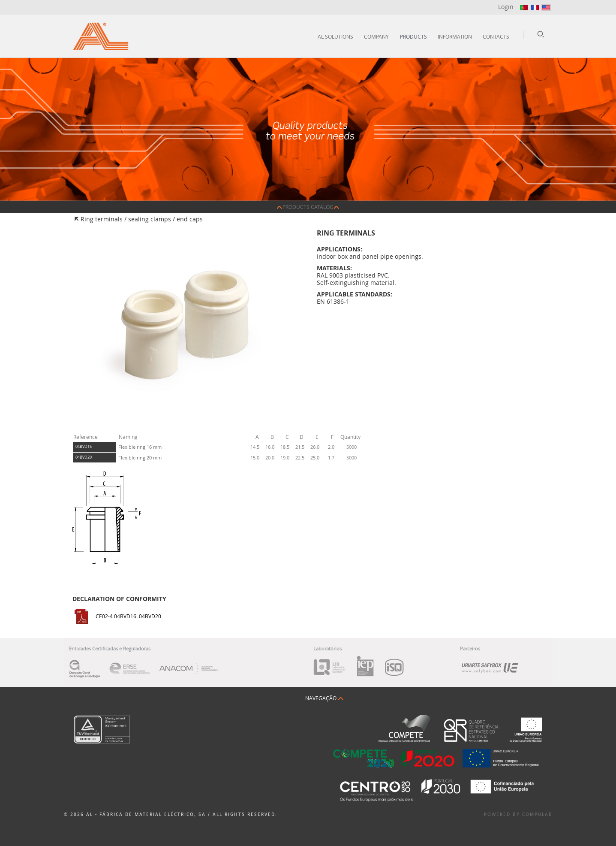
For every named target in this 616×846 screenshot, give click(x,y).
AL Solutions (335, 36)
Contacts (496, 36)
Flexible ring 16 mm (140, 447)
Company (376, 36)
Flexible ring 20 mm (140, 458)
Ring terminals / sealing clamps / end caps (142, 219)
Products (413, 36)
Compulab (537, 814)
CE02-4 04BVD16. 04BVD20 (128, 616)
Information (455, 36)
